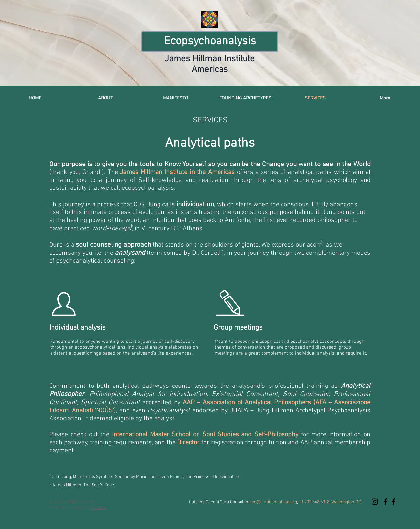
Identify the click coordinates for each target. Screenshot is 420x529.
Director (188, 443)
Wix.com (98, 508)
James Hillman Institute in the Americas (177, 172)
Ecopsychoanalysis (210, 41)
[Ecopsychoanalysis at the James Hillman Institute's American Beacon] (385, 502)
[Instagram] (375, 502)
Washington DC (346, 502)
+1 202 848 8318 (314, 502)
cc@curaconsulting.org (274, 502)
